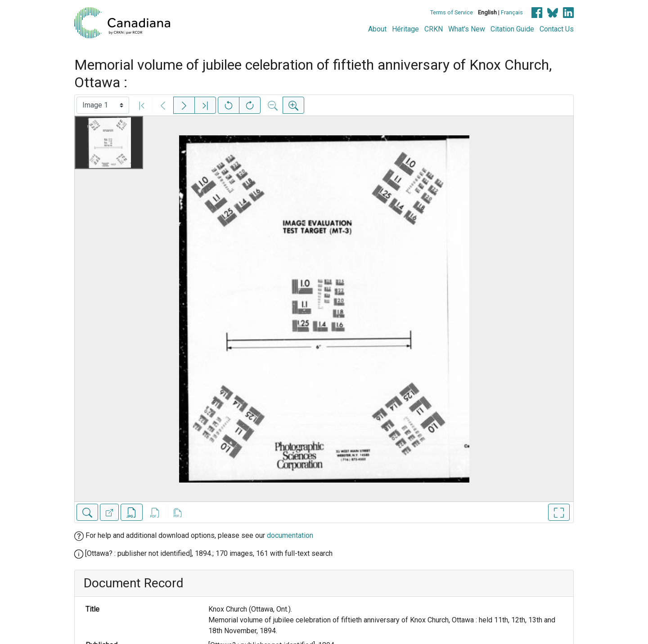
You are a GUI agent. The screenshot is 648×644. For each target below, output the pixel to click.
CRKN (434, 29)
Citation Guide (512, 29)
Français (512, 12)
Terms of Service (452, 12)
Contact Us (557, 29)
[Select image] (103, 105)
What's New (467, 29)
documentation (290, 535)
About (377, 29)
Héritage (405, 29)
